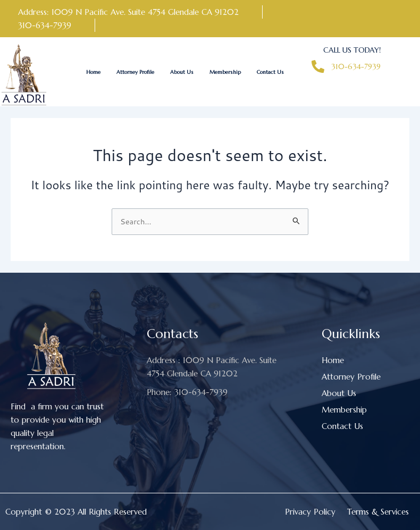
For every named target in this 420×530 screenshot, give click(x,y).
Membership (225, 72)
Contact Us (270, 72)
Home (93, 72)
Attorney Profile (135, 72)
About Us (182, 72)
